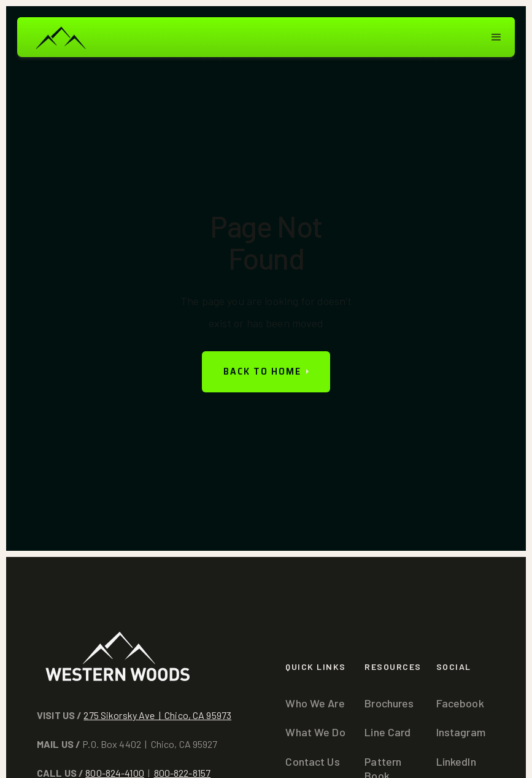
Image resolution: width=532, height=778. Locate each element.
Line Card (387, 732)
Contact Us (312, 761)
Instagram (461, 732)
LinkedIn (456, 761)
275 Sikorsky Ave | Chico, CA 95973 (157, 715)
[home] (60, 37)
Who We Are (315, 703)
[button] (496, 37)
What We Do (315, 732)
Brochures (389, 703)
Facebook (460, 703)
